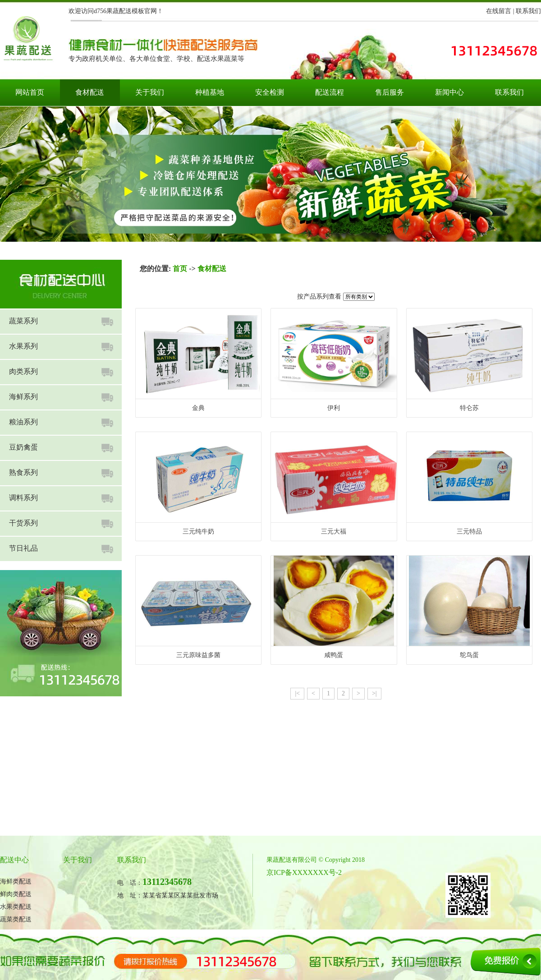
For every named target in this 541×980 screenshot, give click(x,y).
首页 (180, 269)
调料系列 (23, 498)
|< (297, 693)
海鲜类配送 (16, 881)
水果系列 (23, 346)
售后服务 (390, 92)
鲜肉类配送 (16, 894)
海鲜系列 (23, 397)
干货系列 (23, 523)
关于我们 (150, 92)
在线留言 (499, 11)
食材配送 (90, 92)
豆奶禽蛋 (23, 447)
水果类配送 (16, 907)
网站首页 (30, 92)
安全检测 (270, 92)
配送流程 (330, 92)
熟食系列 (23, 472)
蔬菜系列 (23, 321)
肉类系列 (23, 371)
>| (374, 693)
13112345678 (167, 882)
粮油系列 (23, 422)
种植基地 (210, 92)
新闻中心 (449, 92)
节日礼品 (23, 548)
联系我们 (528, 11)
